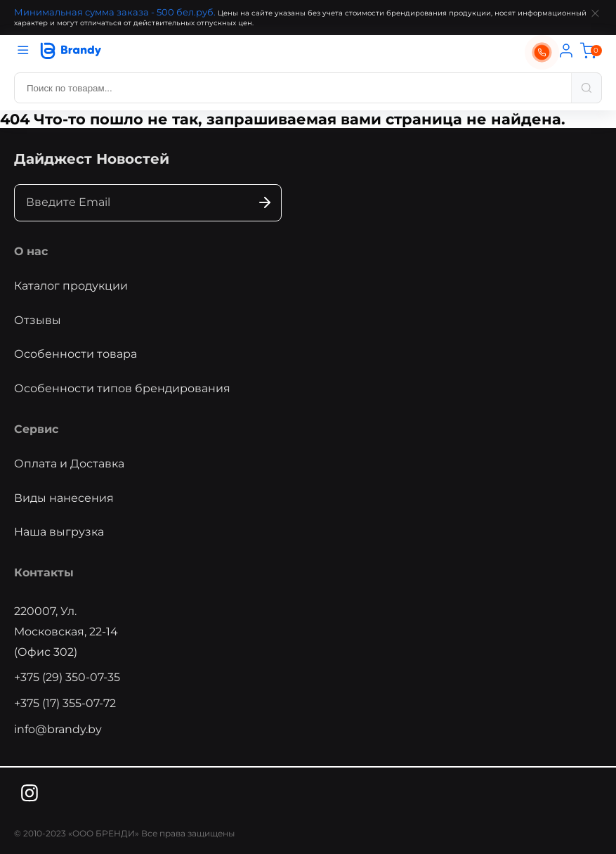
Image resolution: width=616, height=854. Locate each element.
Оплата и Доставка (69, 464)
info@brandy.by (58, 729)
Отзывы (38, 320)
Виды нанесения (64, 498)
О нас (31, 251)
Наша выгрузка (59, 532)
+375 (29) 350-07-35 (67, 677)
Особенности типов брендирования (122, 388)
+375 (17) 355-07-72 (65, 703)
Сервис (36, 429)
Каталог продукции (71, 286)
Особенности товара (76, 354)
